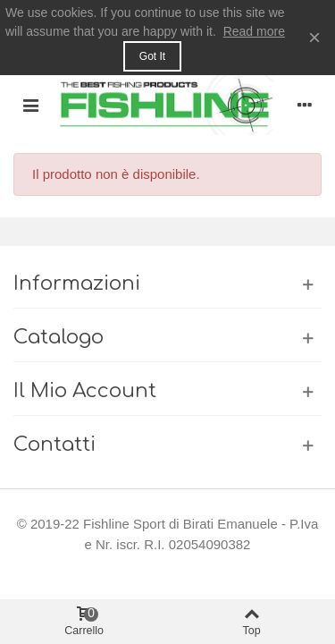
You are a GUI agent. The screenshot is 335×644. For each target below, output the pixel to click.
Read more (254, 31)
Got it (152, 56)
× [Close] (314, 37)
